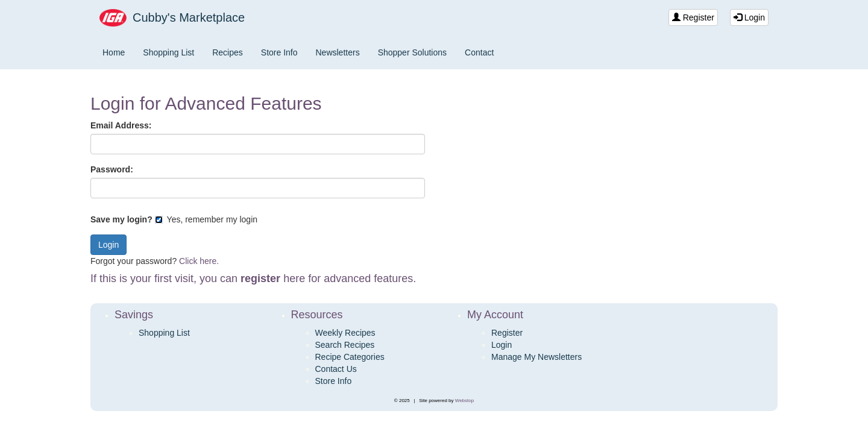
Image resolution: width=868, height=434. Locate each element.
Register (693, 17)
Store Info (279, 52)
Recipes (228, 52)
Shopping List (168, 52)
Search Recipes (345, 345)
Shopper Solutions (412, 52)
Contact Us (336, 369)
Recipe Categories (350, 357)
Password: (112, 169)
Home (114, 52)
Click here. (199, 261)
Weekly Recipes (345, 333)
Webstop (464, 401)
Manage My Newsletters (536, 357)
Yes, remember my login (206, 219)
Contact (479, 52)
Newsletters (338, 52)
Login (749, 17)
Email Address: (121, 125)
